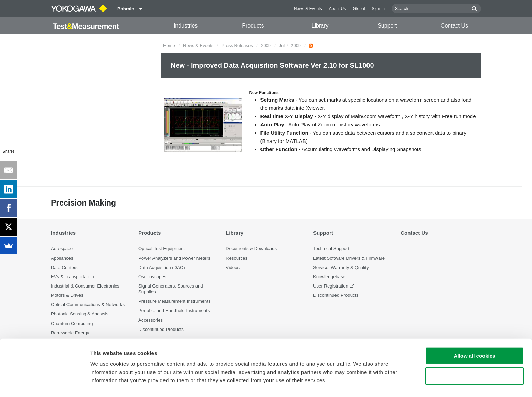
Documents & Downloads (251, 249)
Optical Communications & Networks (88, 305)
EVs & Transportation (72, 277)
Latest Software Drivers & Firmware (349, 258)
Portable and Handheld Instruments (174, 311)
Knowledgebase (329, 277)
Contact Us (454, 26)
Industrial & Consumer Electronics (85, 286)
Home (169, 46)
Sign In (378, 9)
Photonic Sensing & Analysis (80, 314)
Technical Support (331, 249)
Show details (361, 383)
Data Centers (64, 267)
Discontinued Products (336, 296)
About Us (338, 9)
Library (320, 26)
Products (253, 26)
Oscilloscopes (152, 277)
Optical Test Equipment (162, 249)
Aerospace (62, 249)
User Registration (331, 286)
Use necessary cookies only (475, 357)
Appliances (62, 258)
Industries (186, 26)
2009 (266, 46)
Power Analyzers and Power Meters (174, 258)
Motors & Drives (67, 296)
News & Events (308, 9)
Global (359, 9)
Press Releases (237, 46)
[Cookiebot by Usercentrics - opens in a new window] (45, 384)
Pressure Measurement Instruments (174, 301)
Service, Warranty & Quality (341, 267)
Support (387, 26)
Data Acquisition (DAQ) (162, 267)
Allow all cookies (475, 337)
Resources (237, 258)
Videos (233, 267)
